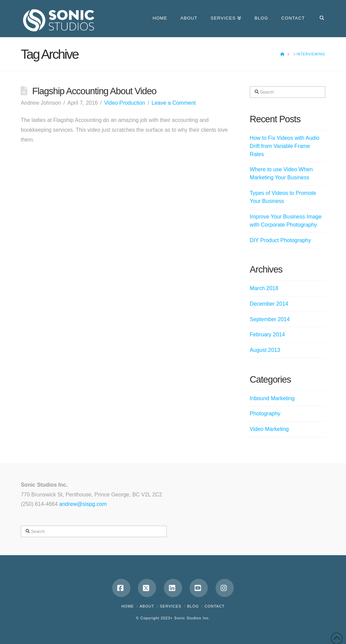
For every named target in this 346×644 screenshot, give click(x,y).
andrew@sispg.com (83, 504)
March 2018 (264, 288)
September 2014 (270, 319)
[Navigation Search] (318, 19)
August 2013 (265, 350)
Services (170, 606)
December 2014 (269, 304)
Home (128, 606)
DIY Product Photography (280, 240)
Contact (214, 606)
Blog (193, 606)
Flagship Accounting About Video (94, 91)
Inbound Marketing (272, 398)
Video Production (125, 103)
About (147, 606)
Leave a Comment (174, 103)
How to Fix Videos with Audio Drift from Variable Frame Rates (285, 146)
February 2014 (267, 334)
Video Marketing (269, 429)
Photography (265, 414)
